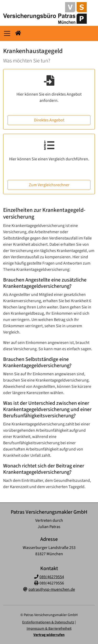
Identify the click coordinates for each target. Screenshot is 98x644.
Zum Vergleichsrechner (49, 185)
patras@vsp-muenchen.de (52, 589)
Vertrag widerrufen (49, 635)
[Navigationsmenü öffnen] (7, 33)
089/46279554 (52, 577)
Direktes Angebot (49, 120)
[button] (18, 33)
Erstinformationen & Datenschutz (48, 622)
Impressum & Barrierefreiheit (49, 629)
